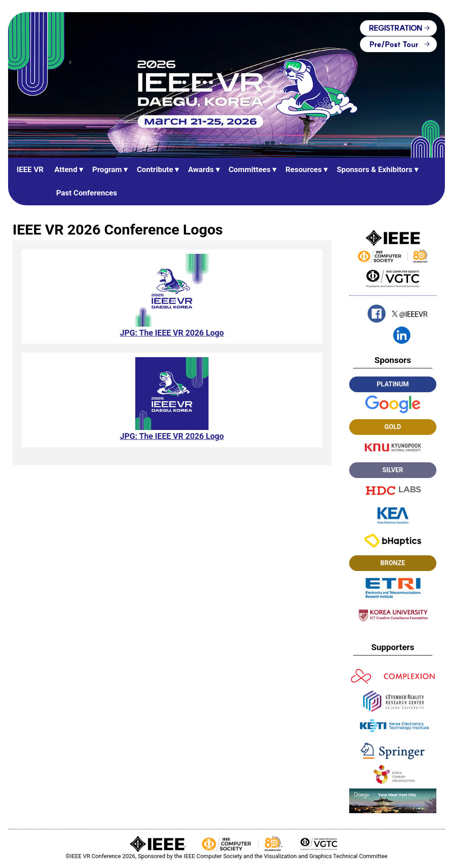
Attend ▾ (69, 169)
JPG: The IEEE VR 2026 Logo (172, 333)
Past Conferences (87, 193)
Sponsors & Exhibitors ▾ (377, 169)
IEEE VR (30, 169)
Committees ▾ (253, 169)
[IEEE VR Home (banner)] (226, 85)
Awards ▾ (204, 169)
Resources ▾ (306, 169)
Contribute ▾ (158, 169)
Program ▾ (110, 169)
